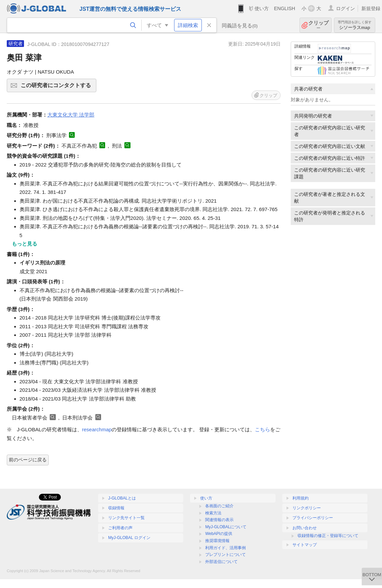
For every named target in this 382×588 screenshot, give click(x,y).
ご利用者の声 (120, 528)
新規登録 (371, 8)
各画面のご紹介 (219, 506)
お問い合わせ (305, 528)
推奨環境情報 (217, 541)
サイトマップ (305, 545)
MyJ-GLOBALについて (226, 527)
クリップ (318, 25)
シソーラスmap (355, 25)
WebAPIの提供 (219, 534)
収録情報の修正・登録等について (328, 536)
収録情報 (116, 508)
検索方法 (213, 513)
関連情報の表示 (219, 520)
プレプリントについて (225, 555)
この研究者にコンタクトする (57, 87)
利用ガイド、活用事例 (225, 548)
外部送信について (221, 562)
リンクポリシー (307, 508)
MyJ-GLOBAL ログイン (129, 538)
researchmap (97, 429)
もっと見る (25, 244)
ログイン (345, 8)
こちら (262, 429)
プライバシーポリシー (313, 518)
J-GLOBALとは (122, 498)
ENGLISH (284, 8)
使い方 (262, 8)
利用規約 (301, 498)
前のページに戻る (28, 460)
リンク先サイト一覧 (126, 518)
